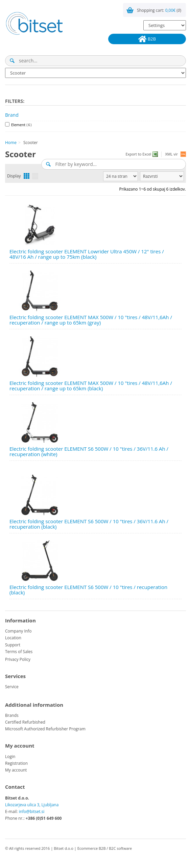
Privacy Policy (18, 659)
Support (13, 645)
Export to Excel (138, 154)
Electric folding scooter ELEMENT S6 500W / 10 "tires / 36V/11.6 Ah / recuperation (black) (89, 524)
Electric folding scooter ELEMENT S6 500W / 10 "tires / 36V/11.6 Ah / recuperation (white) (89, 452)
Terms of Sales (19, 652)
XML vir (171, 154)
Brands (12, 715)
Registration (16, 763)
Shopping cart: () (159, 10)
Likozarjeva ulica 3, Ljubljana (32, 805)
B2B (147, 39)
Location (13, 638)
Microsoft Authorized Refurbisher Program (45, 729)
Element (22, 125)
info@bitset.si (32, 811)
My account (16, 770)
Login (10, 757)
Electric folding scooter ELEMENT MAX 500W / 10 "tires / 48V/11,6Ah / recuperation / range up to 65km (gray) (91, 320)
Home (11, 143)
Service (12, 687)
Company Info (18, 631)
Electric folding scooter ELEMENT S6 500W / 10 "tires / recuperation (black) (88, 590)
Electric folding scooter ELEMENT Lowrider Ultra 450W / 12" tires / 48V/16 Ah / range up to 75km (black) (87, 254)
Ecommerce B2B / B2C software (105, 848)
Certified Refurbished (25, 722)
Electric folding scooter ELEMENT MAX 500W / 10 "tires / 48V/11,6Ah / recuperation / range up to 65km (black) (91, 386)
